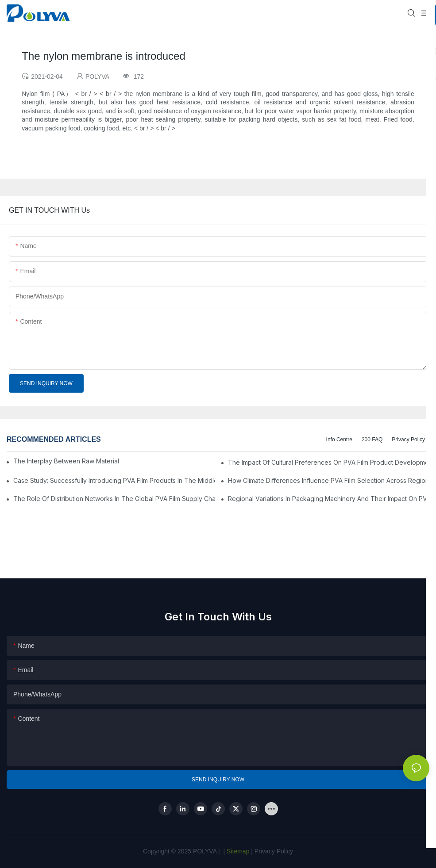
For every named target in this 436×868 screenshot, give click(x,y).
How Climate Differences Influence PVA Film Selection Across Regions (329, 480)
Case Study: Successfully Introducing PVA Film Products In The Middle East (114, 480)
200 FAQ (372, 440)
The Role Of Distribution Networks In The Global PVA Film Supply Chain (114, 499)
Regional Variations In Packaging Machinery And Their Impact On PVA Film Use (329, 499)
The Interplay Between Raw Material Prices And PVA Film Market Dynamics (66, 461)
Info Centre (339, 440)
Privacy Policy (408, 440)
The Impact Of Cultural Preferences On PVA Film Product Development (329, 462)
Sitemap (237, 851)
